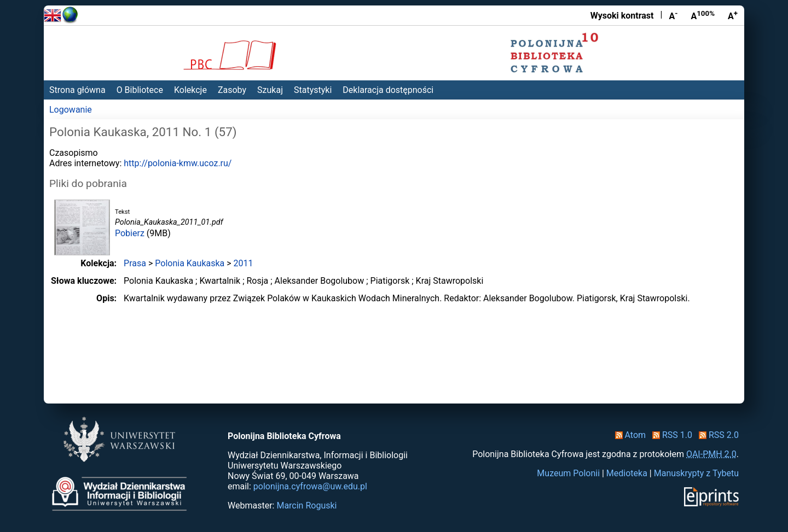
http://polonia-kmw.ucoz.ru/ (178, 163)
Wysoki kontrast (622, 16)
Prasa (135, 263)
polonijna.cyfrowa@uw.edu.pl (310, 486)
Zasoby (232, 90)
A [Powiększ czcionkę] (733, 15)
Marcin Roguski (306, 505)
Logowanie (71, 110)
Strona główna (77, 90)
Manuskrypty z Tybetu (696, 473)
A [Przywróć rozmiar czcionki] (703, 15)
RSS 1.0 (670, 435)
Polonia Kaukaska (190, 263)
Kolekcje (190, 90)
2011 (244, 263)
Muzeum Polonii (568, 473)
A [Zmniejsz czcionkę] (673, 15)
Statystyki (313, 90)
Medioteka (627, 473)
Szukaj (270, 90)
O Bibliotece (140, 90)
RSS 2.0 (717, 435)
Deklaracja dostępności (388, 90)
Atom (628, 435)
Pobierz (130, 233)
